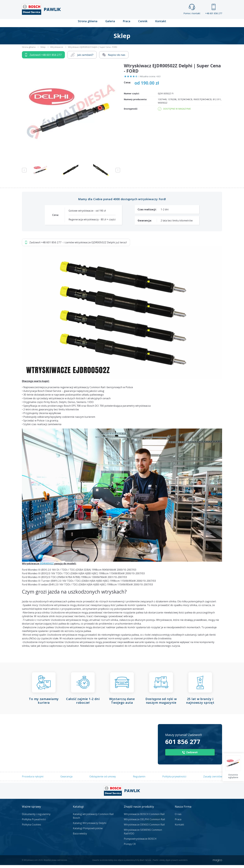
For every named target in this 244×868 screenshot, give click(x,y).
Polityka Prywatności (34, 822)
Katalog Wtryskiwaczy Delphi (90, 826)
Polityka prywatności (174, 780)
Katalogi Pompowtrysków (88, 831)
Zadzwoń (43, 58)
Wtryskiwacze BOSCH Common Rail (144, 817)
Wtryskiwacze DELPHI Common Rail (144, 822)
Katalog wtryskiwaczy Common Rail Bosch (93, 819)
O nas (178, 817)
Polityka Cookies (32, 827)
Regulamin (139, 780)
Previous (24, 173)
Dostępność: (131, 112)
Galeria (110, 24)
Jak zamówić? (82, 58)
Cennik (143, 24)
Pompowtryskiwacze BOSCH (140, 842)
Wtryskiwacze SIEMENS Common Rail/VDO (143, 835)
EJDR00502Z (47, 566)
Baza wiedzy (80, 836)
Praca (127, 24)
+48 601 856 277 (214, 9)
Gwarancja (66, 780)
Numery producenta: (135, 102)
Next (118, 173)
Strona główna (88, 24)
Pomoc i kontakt (192, 9)
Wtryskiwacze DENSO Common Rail (144, 827)
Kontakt (161, 24)
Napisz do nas (114, 58)
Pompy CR (130, 847)
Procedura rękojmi (33, 780)
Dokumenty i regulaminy (36, 817)
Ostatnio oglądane (233, 776)
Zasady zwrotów (213, 780)
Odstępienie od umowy (103, 780)
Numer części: (132, 96)
